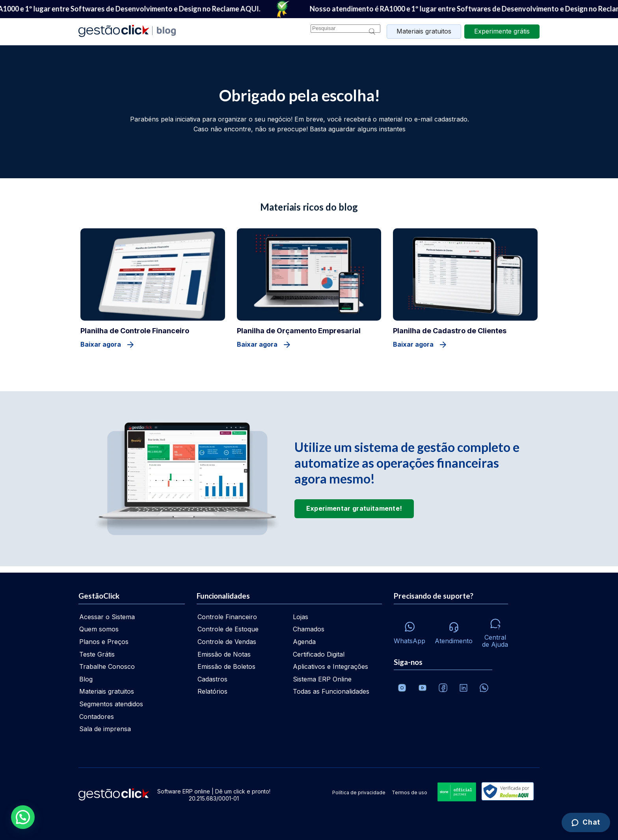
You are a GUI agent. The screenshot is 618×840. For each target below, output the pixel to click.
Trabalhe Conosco (107, 666)
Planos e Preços (104, 642)
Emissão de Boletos (226, 666)
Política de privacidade (359, 792)
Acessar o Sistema (107, 617)
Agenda (304, 642)
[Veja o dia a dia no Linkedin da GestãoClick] (463, 688)
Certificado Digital (319, 654)
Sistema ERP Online (322, 679)
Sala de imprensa (105, 729)
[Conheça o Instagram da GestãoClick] (402, 688)
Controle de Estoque (228, 629)
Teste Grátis (97, 654)
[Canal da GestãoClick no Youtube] (423, 688)
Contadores (97, 717)
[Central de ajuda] (495, 631)
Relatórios (212, 691)
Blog (86, 679)
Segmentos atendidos (111, 704)
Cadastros (212, 679)
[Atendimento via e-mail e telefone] (454, 631)
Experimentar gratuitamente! (354, 508)
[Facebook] (443, 688)
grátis (502, 31)
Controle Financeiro (227, 617)
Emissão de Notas (224, 654)
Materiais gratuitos (424, 31)
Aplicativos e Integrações (330, 666)
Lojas (301, 617)
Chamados (309, 629)
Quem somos (99, 629)
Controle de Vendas (227, 642)
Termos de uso (410, 792)
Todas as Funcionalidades (331, 691)
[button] (23, 817)
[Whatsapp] (410, 631)
